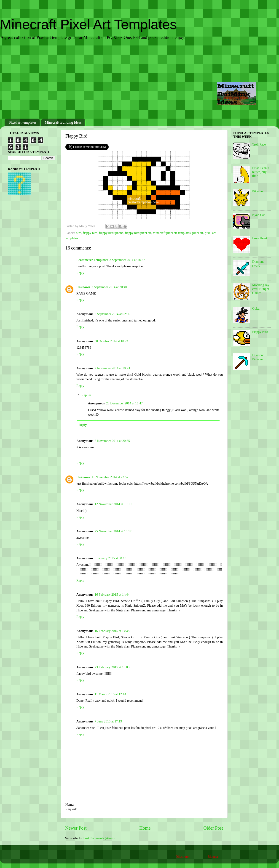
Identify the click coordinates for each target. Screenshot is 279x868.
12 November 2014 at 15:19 (113, 504)
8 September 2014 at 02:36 (112, 314)
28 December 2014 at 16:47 (124, 403)
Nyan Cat (259, 215)
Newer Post (76, 828)
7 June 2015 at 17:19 (108, 721)
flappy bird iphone (111, 233)
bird (79, 233)
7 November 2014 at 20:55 (112, 441)
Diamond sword (258, 264)
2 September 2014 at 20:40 (109, 287)
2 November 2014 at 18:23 (112, 368)
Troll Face (259, 144)
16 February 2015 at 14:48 (112, 631)
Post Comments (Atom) (99, 838)
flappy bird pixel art (138, 233)
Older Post (213, 828)
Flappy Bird (260, 332)
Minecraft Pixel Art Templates (88, 24)
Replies (86, 395)
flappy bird (90, 233)
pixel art (198, 233)
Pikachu (258, 191)
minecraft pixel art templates (172, 233)
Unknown (83, 287)
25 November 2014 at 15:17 (113, 531)
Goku (256, 308)
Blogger (213, 857)
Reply (80, 273)
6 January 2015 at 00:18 (110, 558)
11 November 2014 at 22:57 (110, 477)
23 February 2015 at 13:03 (112, 667)
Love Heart (260, 238)
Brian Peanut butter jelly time (261, 172)
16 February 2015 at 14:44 (112, 595)
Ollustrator (182, 857)
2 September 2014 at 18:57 (127, 260)
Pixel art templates (23, 122)
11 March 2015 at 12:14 (110, 694)
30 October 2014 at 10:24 (111, 341)
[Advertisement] (139, 80)
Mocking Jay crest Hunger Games (261, 289)
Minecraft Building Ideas (63, 122)
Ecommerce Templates (92, 260)
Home (145, 828)
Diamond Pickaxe (258, 357)
